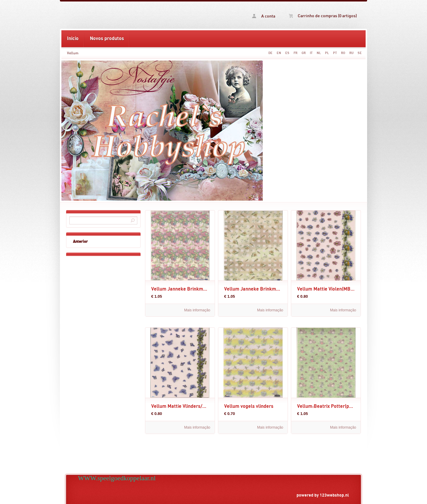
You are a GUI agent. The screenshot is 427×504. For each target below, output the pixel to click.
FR (295, 53)
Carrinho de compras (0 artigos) (323, 16)
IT (311, 53)
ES (287, 53)
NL (319, 53)
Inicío (73, 39)
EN (279, 53)
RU (351, 53)
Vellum (73, 53)
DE (270, 53)
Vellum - (137, 15)
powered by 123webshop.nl (323, 495)
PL (327, 53)
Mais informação (197, 310)
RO (343, 53)
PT (335, 53)
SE (360, 53)
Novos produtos (107, 39)
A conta (264, 16)
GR (304, 53)
